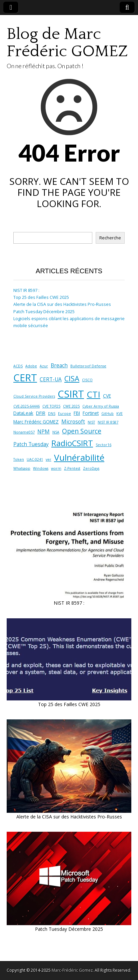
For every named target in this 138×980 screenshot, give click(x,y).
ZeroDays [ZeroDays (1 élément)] (91, 468)
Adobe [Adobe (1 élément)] (31, 366)
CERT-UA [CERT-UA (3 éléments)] (51, 379)
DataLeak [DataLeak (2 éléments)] (23, 413)
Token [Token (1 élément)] (19, 459)
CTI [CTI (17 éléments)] (93, 394)
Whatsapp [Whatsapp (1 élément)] (22, 468)
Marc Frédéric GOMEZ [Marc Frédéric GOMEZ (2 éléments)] (36, 422)
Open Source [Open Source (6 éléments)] (82, 431)
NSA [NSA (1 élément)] (56, 432)
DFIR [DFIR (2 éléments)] (41, 413)
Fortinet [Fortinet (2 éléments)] (91, 413)
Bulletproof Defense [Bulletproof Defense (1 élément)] (88, 366)
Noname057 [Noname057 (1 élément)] (24, 432)
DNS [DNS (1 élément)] (52, 414)
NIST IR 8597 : (26, 290)
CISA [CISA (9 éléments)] (72, 378)
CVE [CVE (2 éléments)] (107, 396)
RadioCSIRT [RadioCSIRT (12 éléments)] (72, 443)
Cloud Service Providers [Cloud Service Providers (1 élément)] (34, 396)
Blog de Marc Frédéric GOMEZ (67, 43)
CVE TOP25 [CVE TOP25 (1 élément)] (51, 406)
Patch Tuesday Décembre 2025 (44, 312)
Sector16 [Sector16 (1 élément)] (103, 445)
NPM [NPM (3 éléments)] (43, 431)
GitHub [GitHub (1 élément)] (107, 414)
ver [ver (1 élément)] (48, 459)
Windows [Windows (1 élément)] (41, 468)
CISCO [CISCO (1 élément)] (87, 380)
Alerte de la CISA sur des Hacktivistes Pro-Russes (62, 304)
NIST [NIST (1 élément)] (91, 422)
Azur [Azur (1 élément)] (44, 366)
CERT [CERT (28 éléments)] (25, 378)
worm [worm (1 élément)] (56, 468)
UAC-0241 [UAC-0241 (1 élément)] (35, 459)
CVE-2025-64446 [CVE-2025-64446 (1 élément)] (26, 406)
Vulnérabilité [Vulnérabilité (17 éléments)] (79, 457)
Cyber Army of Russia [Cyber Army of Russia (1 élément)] (101, 406)
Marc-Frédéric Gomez (72, 970)
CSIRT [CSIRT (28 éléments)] (71, 394)
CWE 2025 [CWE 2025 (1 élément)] (71, 406)
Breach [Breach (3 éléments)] (59, 365)
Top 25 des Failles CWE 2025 (41, 297)
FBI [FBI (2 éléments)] (77, 413)
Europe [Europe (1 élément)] (64, 414)
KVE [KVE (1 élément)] (119, 414)
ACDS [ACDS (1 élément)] (18, 366)
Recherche (110, 238)
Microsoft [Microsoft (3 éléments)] (73, 422)
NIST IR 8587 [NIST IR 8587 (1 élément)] (108, 422)
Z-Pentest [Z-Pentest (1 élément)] (72, 468)
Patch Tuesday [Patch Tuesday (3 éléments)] (31, 444)
